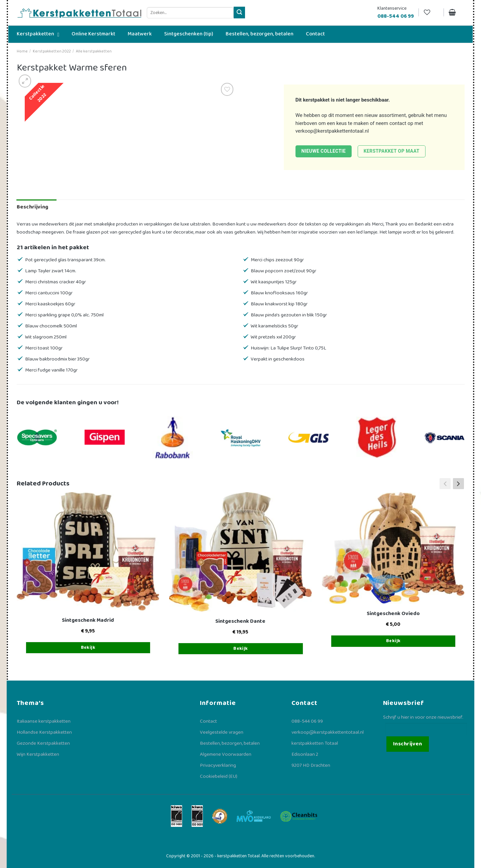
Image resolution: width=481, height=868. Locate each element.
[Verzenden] (239, 13)
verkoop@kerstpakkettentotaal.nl (332, 131)
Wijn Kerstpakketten (38, 754)
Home (22, 51)
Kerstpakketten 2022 (52, 51)
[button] (458, 484)
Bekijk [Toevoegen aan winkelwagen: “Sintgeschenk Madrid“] (88, 647)
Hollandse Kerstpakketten (44, 732)
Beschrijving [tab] (33, 207)
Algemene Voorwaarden (226, 754)
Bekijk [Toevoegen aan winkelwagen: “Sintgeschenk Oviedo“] (393, 641)
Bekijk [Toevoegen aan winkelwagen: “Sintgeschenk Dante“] (241, 648)
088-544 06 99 (307, 721)
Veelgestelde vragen (222, 732)
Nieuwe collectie (323, 151)
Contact (208, 721)
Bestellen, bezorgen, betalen (230, 743)
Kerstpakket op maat (392, 151)
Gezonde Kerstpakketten (43, 743)
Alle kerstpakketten (94, 51)
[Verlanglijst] (431, 13)
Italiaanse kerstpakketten (44, 721)
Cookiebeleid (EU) (219, 776)
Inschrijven (408, 744)
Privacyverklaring (218, 765)
